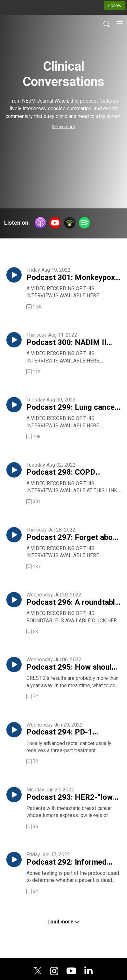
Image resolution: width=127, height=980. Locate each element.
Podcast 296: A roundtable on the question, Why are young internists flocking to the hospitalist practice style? (73, 603)
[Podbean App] (70, 222)
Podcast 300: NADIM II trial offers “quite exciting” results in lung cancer (73, 343)
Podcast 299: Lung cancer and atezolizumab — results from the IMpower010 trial (72, 408)
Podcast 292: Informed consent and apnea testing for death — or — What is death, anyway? (72, 862)
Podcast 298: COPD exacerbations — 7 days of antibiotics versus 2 (72, 472)
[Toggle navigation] (120, 24)
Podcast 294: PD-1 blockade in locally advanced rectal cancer (67, 732)
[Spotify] (84, 222)
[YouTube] (55, 223)
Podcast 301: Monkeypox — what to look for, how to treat (71, 278)
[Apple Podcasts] (40, 222)
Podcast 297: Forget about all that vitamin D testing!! (73, 538)
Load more (64, 922)
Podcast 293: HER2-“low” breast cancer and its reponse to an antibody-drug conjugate (71, 797)
